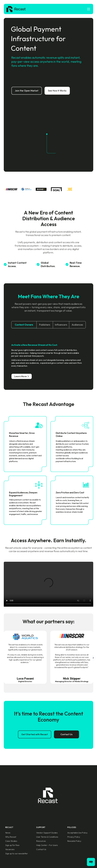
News (8, 833)
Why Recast (11, 837)
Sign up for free (12, 845)
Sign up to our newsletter (17, 853)
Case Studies (11, 841)
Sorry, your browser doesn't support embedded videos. (48, 584)
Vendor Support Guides (47, 833)
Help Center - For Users (47, 845)
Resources (41, 841)
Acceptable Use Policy (77, 833)
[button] (88, 9)
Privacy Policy (74, 837)
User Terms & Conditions (47, 837)
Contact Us (41, 849)
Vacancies (10, 849)
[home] (16, 9)
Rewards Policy (74, 841)
